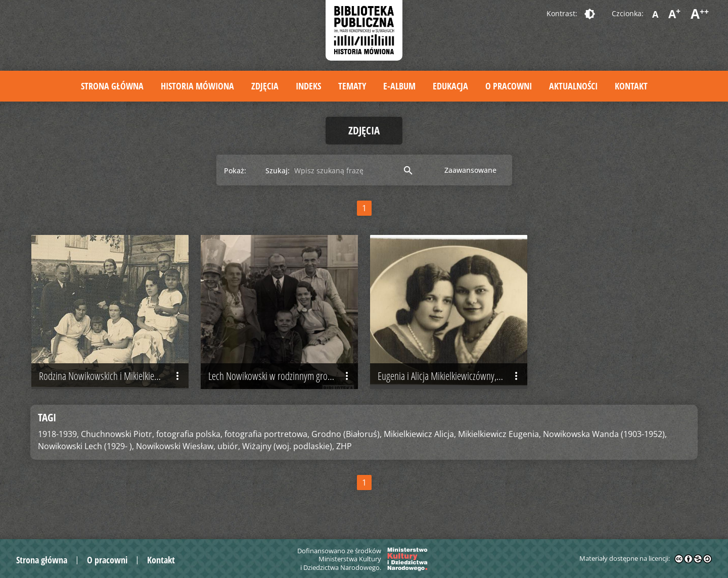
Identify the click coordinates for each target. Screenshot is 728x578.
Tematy (352, 86)
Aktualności (573, 86)
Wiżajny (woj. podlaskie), (288, 449)
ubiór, (229, 449)
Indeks (308, 86)
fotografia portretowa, (267, 437)
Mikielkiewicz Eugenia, (499, 437)
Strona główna (112, 86)
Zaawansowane (470, 170)
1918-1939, (58, 437)
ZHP (344, 449)
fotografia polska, (189, 437)
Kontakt (631, 86)
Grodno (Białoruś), (347, 437)
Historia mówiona (197, 86)
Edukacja (450, 86)
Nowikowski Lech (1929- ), (86, 449)
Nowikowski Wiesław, (176, 449)
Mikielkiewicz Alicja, (420, 437)
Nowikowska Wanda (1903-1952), (605, 437)
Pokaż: (235, 171)
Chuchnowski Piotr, (118, 437)
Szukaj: (278, 171)
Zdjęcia (265, 86)
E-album (399, 86)
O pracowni (509, 86)
